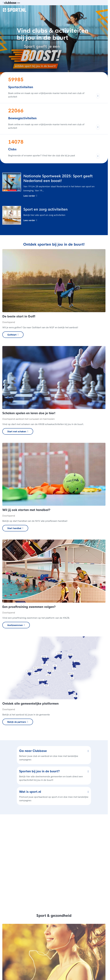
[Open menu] (103, 10)
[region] (54, 861)
